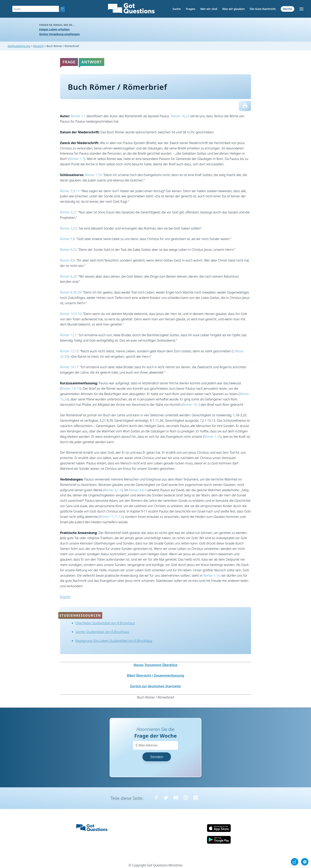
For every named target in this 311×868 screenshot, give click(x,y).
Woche (288, 9)
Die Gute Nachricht (263, 9)
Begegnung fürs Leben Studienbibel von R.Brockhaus (114, 641)
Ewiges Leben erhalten (54, 29)
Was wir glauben (233, 9)
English (65, 597)
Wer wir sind (209, 9)
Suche (177, 9)
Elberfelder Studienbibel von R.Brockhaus (105, 623)
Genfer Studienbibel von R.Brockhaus (102, 632)
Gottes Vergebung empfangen (59, 34)
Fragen (191, 9)
